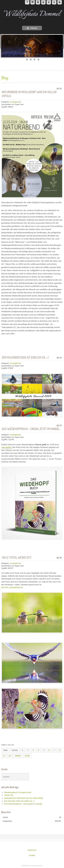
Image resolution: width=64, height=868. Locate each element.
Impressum (32, 850)
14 (54, 56)
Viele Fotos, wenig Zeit (17, 557)
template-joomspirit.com (32, 866)
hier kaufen (7, 447)
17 (27, 60)
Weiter (18, 756)
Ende (27, 756)
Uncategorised (15, 102)
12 (46, 56)
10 (38, 56)
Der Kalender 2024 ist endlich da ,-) (25, 357)
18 (31, 60)
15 (58, 56)
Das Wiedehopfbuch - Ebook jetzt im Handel (31, 429)
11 (42, 56)
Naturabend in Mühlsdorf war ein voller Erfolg (29, 94)
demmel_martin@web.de (12, 587)
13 (50, 56)
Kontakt (32, 855)
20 (38, 60)
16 (61, 56)
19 (34, 60)
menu (32, 28)
